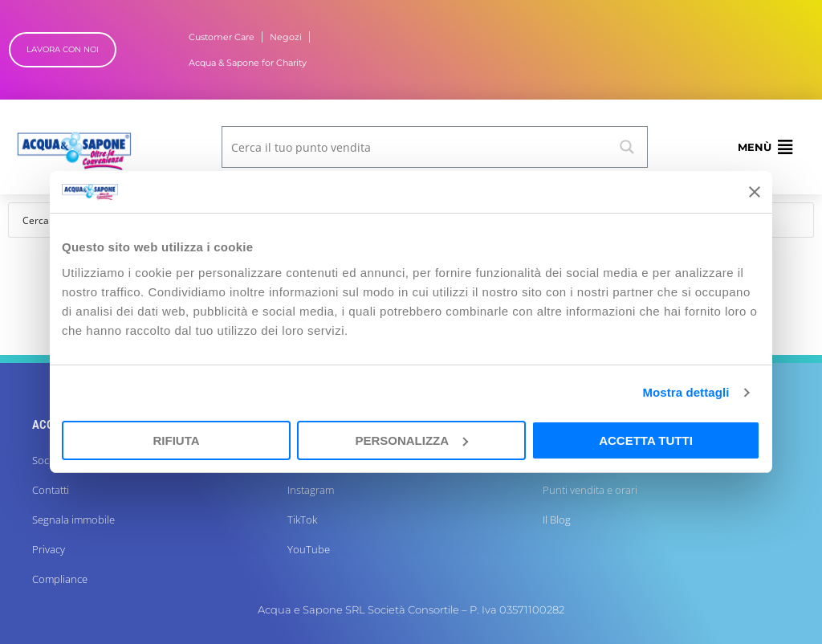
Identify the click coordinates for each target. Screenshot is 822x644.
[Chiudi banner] (755, 192)
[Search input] (415, 147)
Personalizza (411, 440)
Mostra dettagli (686, 392)
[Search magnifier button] (627, 147)
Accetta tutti (646, 440)
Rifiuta (176, 440)
